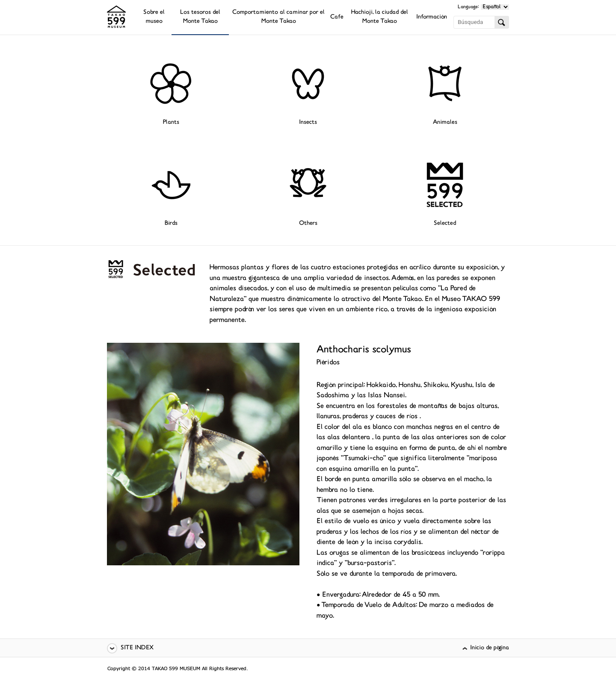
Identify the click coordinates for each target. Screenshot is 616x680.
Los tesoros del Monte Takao (200, 17)
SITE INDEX (137, 648)
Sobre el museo (154, 17)
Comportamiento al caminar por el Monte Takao (278, 17)
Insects (308, 123)
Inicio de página (490, 648)
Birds (171, 224)
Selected (445, 224)
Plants (171, 123)
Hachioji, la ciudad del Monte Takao (380, 17)
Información (432, 17)
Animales (445, 123)
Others (308, 224)
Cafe (337, 17)
